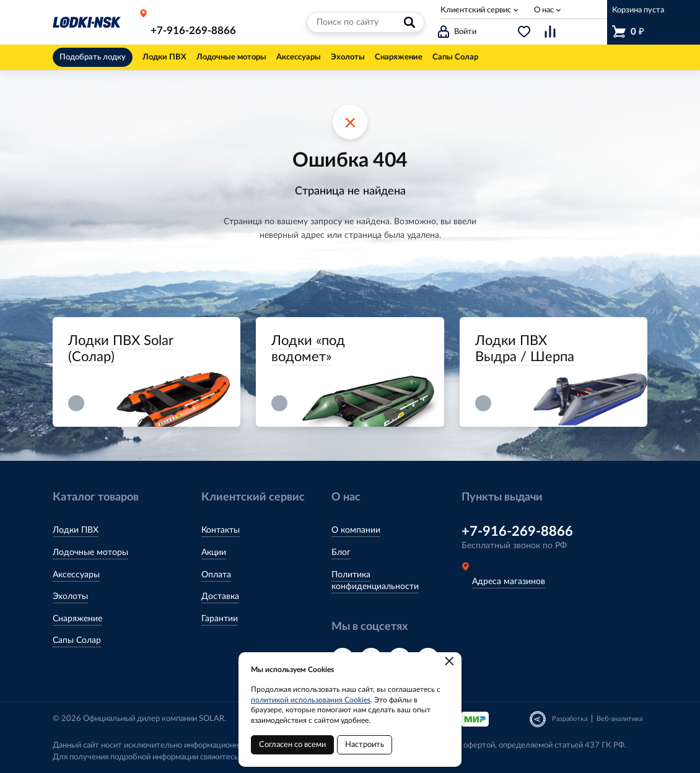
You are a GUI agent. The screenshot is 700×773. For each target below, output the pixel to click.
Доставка (220, 596)
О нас (544, 10)
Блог (341, 552)
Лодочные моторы (90, 552)
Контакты (221, 530)
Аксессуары (76, 575)
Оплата (216, 575)
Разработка (570, 719)
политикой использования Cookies (311, 700)
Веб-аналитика (619, 719)
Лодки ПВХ (76, 530)
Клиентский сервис (476, 10)
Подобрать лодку (93, 57)
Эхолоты (70, 596)
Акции (214, 552)
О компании (356, 530)
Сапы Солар (77, 640)
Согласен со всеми (292, 745)
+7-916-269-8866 (193, 31)
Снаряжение (77, 619)
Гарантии (220, 619)
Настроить (365, 745)
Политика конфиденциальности (375, 581)
